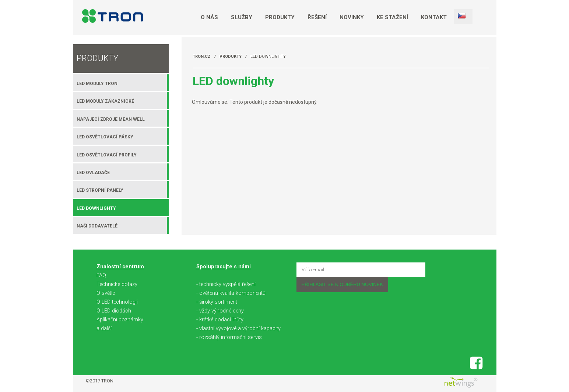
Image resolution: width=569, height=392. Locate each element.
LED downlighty (268, 56)
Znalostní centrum (120, 267)
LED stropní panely (100, 190)
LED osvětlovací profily (107, 155)
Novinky (352, 17)
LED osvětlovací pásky (105, 137)
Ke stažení (392, 17)
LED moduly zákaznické (105, 101)
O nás (209, 17)
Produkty (280, 17)
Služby (242, 17)
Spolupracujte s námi (224, 267)
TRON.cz (202, 56)
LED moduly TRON (97, 84)
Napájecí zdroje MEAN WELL (111, 119)
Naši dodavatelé (97, 226)
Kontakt (434, 17)
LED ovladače (93, 173)
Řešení (317, 17)
